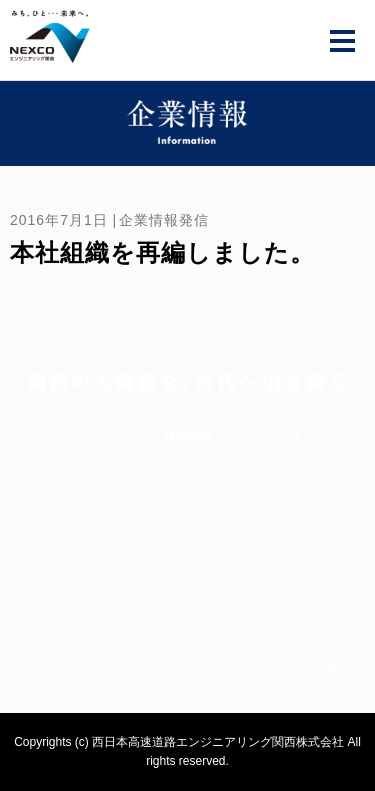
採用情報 (188, 437)
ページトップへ (327, 665)
